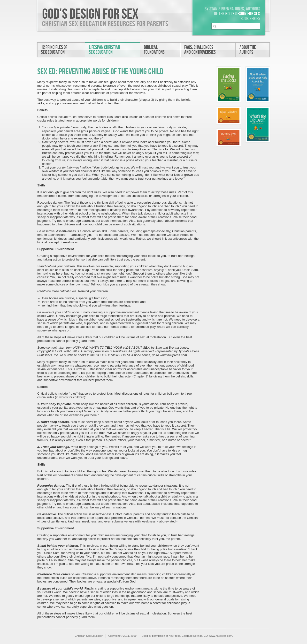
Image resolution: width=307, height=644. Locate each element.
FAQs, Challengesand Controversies (200, 50)
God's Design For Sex (90, 14)
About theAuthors (248, 50)
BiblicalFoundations (154, 50)
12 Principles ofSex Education (54, 50)
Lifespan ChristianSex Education (104, 50)
